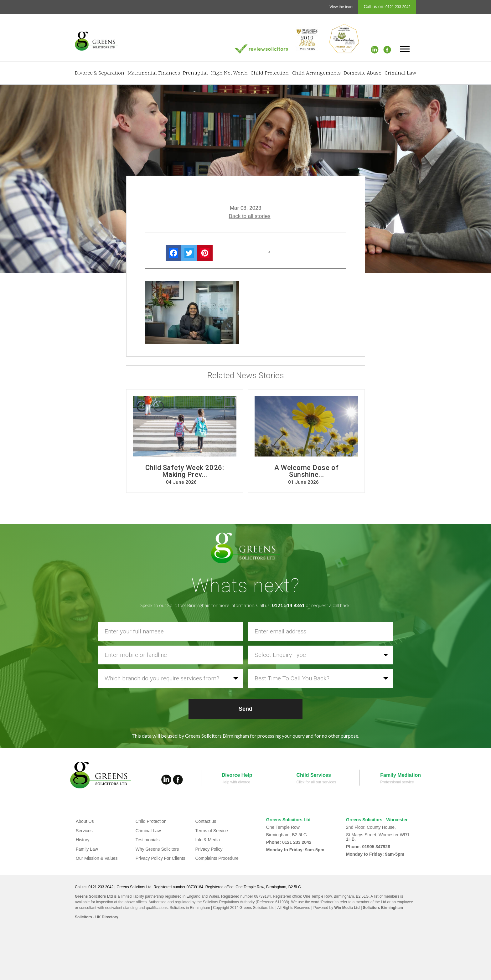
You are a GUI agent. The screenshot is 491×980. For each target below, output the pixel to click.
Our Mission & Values (97, 858)
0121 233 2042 (398, 7)
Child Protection (270, 73)
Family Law (87, 849)
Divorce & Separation (100, 73)
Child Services (314, 775)
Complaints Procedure (217, 858)
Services (84, 831)
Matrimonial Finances (154, 73)
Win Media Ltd (347, 908)
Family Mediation (401, 775)
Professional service (397, 782)
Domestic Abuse (362, 73)
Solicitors (83, 917)
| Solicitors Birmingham (381, 908)
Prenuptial (195, 73)
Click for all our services (316, 782)
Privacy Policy (209, 849)
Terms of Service (211, 831)
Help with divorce (236, 782)
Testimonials (148, 840)
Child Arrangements (316, 73)
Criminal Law (400, 73)
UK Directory (107, 917)
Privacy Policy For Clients (160, 858)
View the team (342, 7)
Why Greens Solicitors (157, 849)
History (83, 840)
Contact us (206, 821)
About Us (85, 821)
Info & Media (207, 840)
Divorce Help (237, 775)
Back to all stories (249, 216)
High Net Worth (229, 73)
